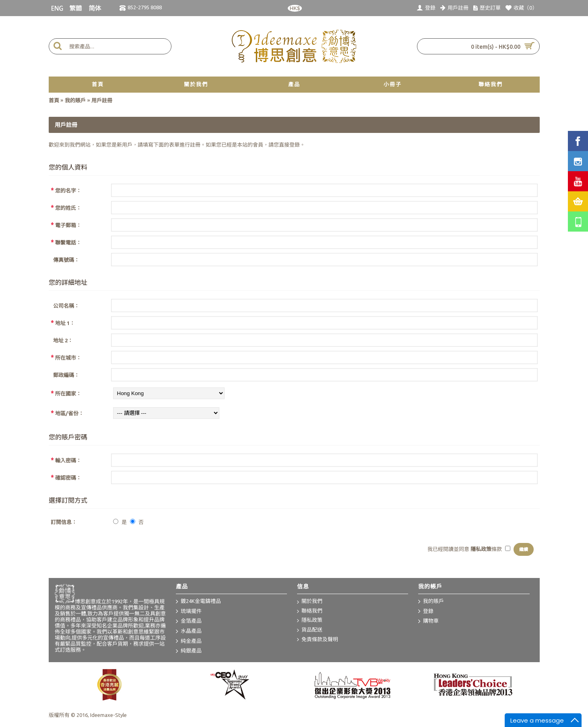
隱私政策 (310, 620)
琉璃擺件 (189, 611)
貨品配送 (310, 630)
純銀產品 (189, 651)
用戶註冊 (102, 100)
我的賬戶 (75, 100)
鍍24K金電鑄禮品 (198, 602)
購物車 (428, 621)
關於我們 (310, 602)
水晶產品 (189, 632)
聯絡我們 (310, 611)
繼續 (524, 549)
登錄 (295, 145)
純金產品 (189, 641)
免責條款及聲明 (318, 640)
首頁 (54, 100)
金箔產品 (189, 621)
